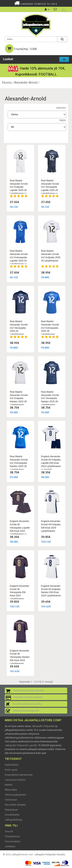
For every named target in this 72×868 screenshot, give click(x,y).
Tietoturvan (11, 800)
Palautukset (11, 810)
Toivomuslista (12, 841)
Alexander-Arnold (26, 83)
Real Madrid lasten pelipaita (28, 690)
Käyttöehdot (12, 765)
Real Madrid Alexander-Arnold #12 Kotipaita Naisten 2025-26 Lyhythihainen (19, 398)
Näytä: (63, 120)
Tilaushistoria (12, 836)
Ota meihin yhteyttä (15, 805)
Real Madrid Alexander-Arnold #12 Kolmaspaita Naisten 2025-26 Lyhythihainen (19, 463)
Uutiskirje (10, 846)
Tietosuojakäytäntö (15, 795)
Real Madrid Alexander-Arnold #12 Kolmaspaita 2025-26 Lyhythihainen (50, 328)
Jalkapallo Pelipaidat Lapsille (21, 745)
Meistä (9, 785)
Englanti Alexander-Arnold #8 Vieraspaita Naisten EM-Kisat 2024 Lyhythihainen (20, 657)
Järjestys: (61, 108)
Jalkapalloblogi (13, 820)
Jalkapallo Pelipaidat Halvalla (50, 855)
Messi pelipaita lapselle (26, 711)
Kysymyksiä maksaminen (19, 775)
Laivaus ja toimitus (15, 780)
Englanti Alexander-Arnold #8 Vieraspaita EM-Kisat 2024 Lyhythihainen (20, 592)
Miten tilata (11, 790)
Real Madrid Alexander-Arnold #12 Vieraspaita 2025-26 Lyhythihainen (19, 328)
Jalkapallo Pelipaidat (43, 726)
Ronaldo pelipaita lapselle (27, 704)
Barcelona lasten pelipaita (28, 697)
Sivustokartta (12, 815)
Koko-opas (11, 770)
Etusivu (7, 83)
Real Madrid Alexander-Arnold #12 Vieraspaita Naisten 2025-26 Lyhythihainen (50, 398)
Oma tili (9, 831)
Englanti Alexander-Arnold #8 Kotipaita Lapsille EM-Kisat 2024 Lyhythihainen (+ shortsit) (51, 463)
